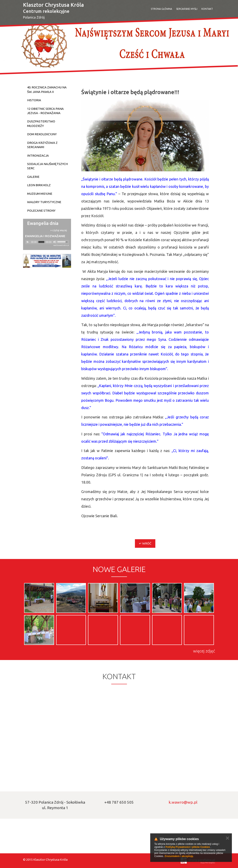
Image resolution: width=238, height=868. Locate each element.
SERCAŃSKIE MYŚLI (187, 9)
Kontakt (207, 9)
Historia (34, 100)
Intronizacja (38, 156)
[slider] (41, 242)
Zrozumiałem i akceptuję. (179, 856)
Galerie (33, 177)
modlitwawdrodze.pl (61, 245)
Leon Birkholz (39, 185)
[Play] (28, 242)
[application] (47, 242)
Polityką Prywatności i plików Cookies (188, 847)
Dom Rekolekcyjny (42, 134)
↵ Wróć (145, 543)
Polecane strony (41, 211)
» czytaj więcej (59, 230)
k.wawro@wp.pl (183, 802)
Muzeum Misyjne (40, 194)
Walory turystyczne (44, 202)
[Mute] (55, 242)
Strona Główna (161, 9)
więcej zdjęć (204, 651)
